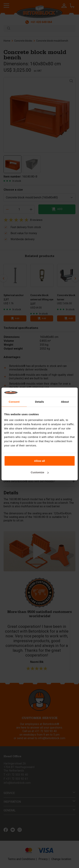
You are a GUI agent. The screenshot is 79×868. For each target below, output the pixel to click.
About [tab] (65, 402)
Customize (40, 472)
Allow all (39, 461)
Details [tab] (40, 402)
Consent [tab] (14, 402)
